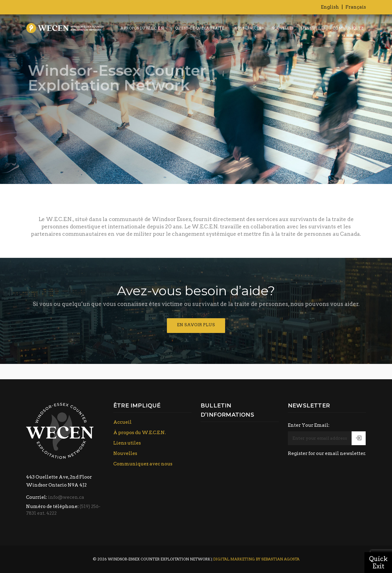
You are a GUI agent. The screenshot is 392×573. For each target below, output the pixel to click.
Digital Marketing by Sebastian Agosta (256, 559)
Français (356, 7)
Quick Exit (378, 563)
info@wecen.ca (66, 497)
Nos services (248, 28)
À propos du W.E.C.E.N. (143, 28)
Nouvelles (283, 28)
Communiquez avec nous (143, 464)
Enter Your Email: (309, 425)
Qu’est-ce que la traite (200, 28)
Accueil (123, 422)
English (330, 7)
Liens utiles (313, 28)
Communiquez (348, 28)
